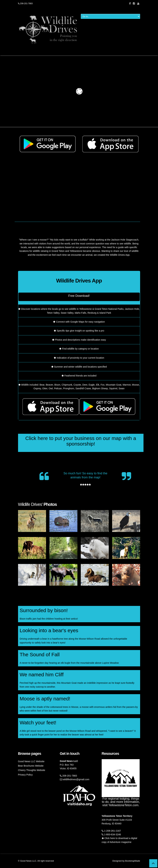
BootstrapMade (133, 861)
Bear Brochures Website (31, 766)
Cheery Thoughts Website (32, 770)
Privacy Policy (25, 775)
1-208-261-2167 (111, 831)
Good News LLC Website (31, 761)
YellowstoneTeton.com (123, 805)
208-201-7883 (25, 4)
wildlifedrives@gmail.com (75, 779)
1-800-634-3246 (111, 834)
